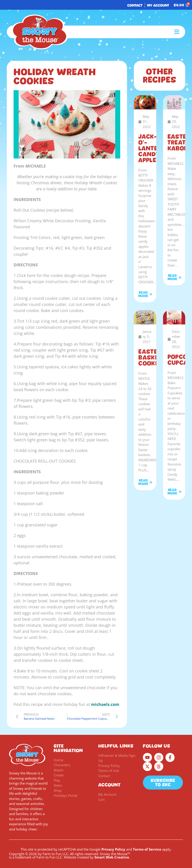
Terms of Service (147, 849)
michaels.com (105, 704)
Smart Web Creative (112, 857)
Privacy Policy (113, 849)
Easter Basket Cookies (152, 357)
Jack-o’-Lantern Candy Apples (152, 148)
